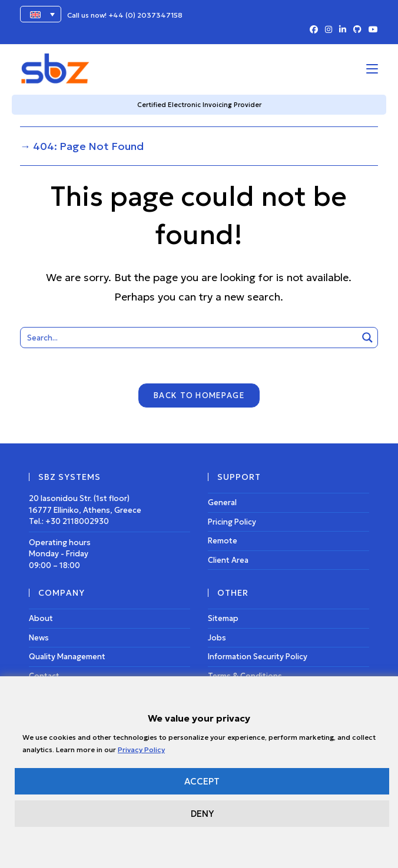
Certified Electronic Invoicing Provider (199, 105)
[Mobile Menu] (372, 68)
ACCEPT (202, 781)
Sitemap (223, 619)
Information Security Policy (258, 657)
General (222, 503)
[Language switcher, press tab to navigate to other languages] (41, 14)
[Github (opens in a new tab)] (357, 30)
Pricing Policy (232, 522)
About (41, 619)
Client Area (228, 560)
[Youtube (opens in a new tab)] (372, 30)
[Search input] (190, 338)
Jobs (217, 638)
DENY (202, 814)
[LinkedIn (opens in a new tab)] (343, 30)
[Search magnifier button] (367, 338)
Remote (223, 541)
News (39, 638)
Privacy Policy (141, 750)
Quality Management (67, 657)
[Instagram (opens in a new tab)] (329, 30)
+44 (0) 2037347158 (145, 15)
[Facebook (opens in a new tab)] (314, 30)
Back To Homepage (199, 396)
